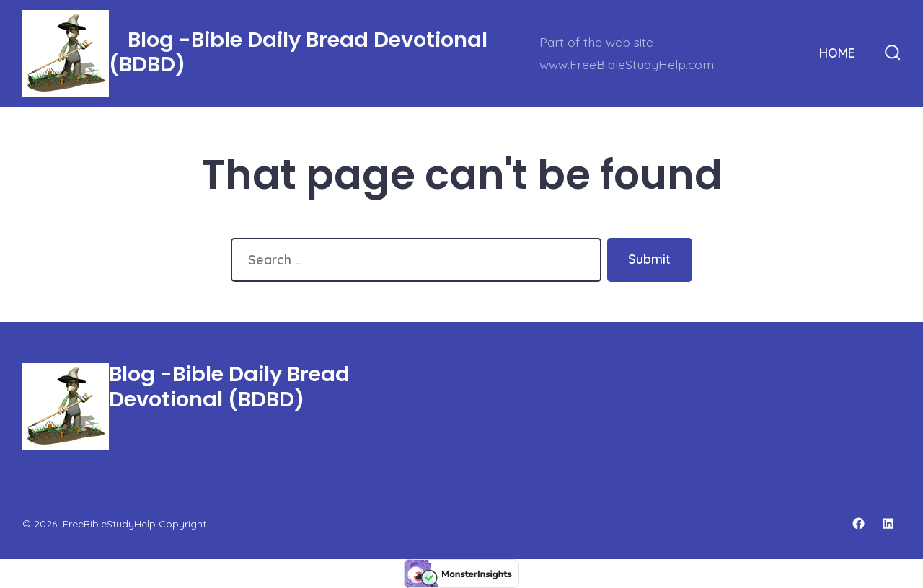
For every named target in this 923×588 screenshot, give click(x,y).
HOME (837, 53)
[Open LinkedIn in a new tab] (888, 524)
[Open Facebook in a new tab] (858, 524)
